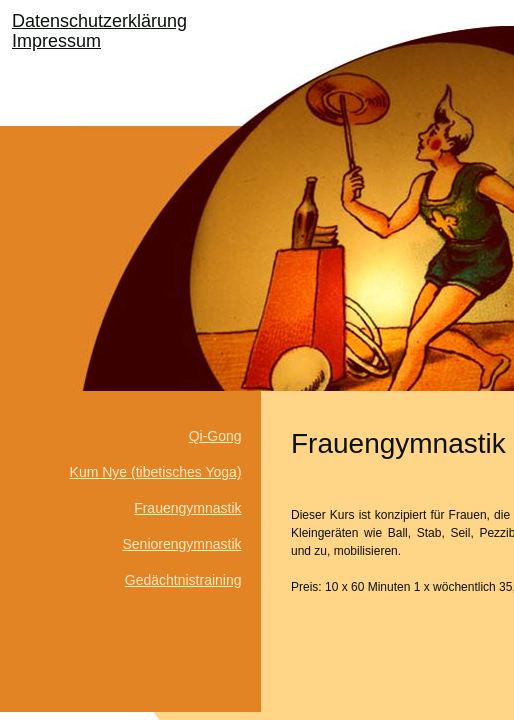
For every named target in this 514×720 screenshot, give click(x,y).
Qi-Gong (215, 436)
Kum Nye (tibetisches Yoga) (156, 472)
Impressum (56, 41)
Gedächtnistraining (183, 580)
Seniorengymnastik (181, 544)
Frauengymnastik (187, 508)
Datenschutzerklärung (99, 21)
